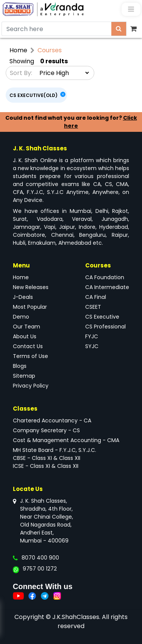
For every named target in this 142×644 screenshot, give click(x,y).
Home (18, 50)
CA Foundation (105, 277)
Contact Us (28, 346)
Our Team (27, 327)
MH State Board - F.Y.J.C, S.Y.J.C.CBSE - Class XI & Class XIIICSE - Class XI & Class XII (55, 458)
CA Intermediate (107, 287)
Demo (21, 317)
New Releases (31, 287)
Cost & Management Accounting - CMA (66, 440)
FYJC (92, 336)
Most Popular (30, 307)
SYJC (92, 346)
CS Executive (102, 317)
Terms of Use (30, 356)
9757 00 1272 (40, 569)
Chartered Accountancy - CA (52, 420)
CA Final (96, 297)
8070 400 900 (40, 558)
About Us (25, 336)
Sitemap (24, 376)
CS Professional (105, 327)
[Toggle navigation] (131, 9)
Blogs (20, 366)
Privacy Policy (31, 386)
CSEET (93, 307)
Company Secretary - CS (46, 430)
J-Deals (23, 297)
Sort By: (21, 73)
